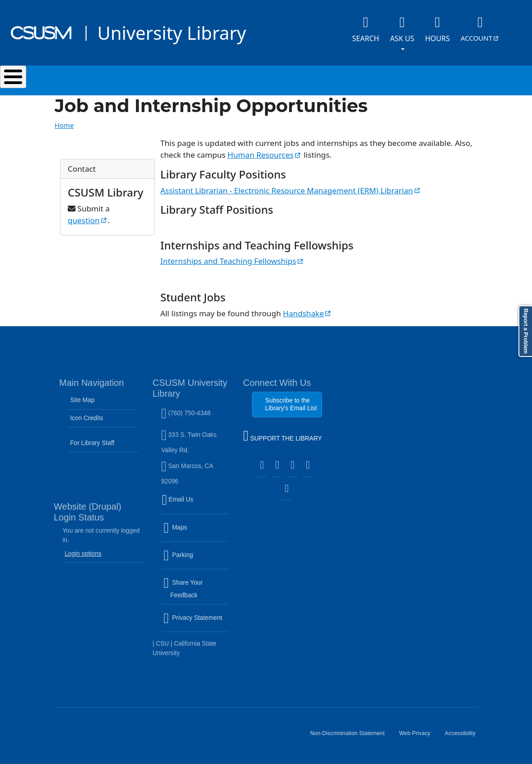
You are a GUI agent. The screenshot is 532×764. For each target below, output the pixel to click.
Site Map (82, 400)
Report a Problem (526, 331)
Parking (196, 561)
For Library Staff (92, 443)
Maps (195, 533)
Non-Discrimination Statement (351, 737)
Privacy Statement (196, 623)
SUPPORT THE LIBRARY (282, 437)
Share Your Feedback (183, 589)
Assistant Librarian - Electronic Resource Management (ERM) (291, 190)
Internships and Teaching (232, 261)
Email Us (196, 505)
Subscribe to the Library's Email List (291, 404)
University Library (171, 33)
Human (265, 155)
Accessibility (464, 737)
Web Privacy (418, 737)
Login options (83, 554)
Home (64, 125)
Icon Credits (86, 418)
